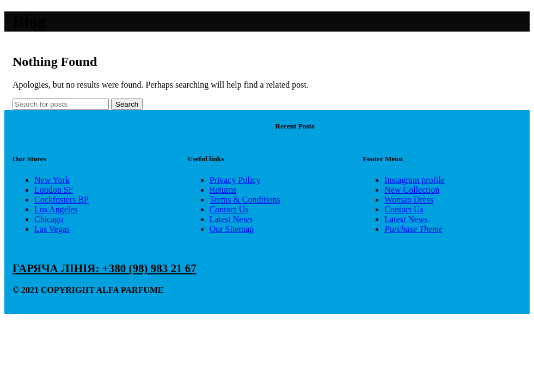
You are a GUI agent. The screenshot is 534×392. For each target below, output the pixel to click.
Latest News (231, 219)
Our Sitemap (232, 229)
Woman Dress (409, 200)
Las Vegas (52, 229)
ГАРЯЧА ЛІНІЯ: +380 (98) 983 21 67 (105, 268)
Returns (223, 190)
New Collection (412, 190)
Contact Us (229, 209)
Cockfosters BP (62, 200)
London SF (54, 190)
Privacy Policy (235, 180)
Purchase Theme (413, 229)
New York (52, 180)
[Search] (61, 104)
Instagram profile (415, 180)
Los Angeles (56, 209)
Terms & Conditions (245, 200)
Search (127, 104)
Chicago (49, 219)
